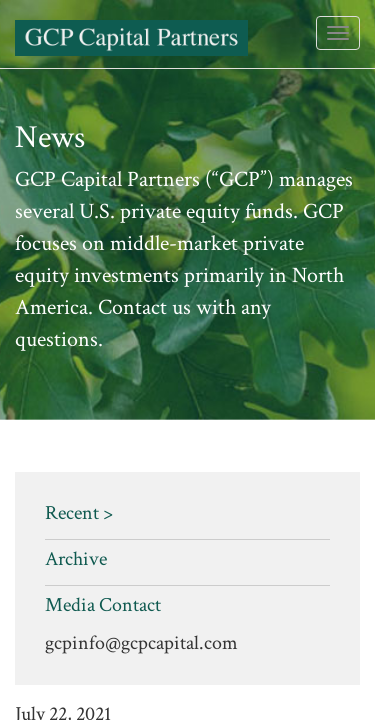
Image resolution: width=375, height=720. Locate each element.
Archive (76, 559)
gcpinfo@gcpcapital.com (141, 643)
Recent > (79, 513)
